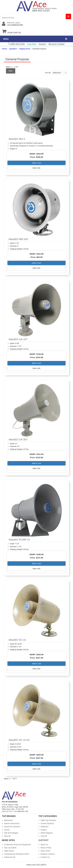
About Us (44, 845)
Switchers (45, 827)
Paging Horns (25, 49)
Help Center (45, 851)
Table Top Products (48, 820)
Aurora (7, 830)
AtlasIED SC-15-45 (19, 740)
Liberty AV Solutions (12, 827)
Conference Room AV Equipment (17, 845)
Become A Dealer (57, 44)
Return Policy (46, 848)
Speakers (13, 49)
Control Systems (47, 823)
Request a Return (48, 854)
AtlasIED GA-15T (18, 339)
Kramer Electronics (12, 823)
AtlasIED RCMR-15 (19, 540)
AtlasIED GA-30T (18, 440)
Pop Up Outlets (10, 848)
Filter (11, 71)
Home (4, 49)
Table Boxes (9, 851)
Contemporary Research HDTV (17, 854)
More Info (36, 168)
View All (7, 836)
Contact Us (45, 857)
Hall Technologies (11, 833)
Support (42, 44)
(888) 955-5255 (7, 811)
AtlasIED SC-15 (17, 640)
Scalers (44, 830)
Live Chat (32, 44)
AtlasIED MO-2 (17, 139)
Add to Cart (36, 163)
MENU (6, 39)
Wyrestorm (8, 820)
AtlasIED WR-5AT (18, 239)
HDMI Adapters (47, 833)
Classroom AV (10, 857)
